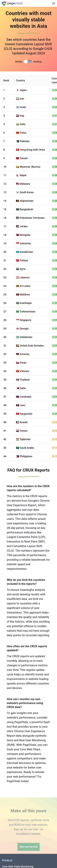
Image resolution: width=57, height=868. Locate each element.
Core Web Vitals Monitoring (18, 867)
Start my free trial (28, 847)
